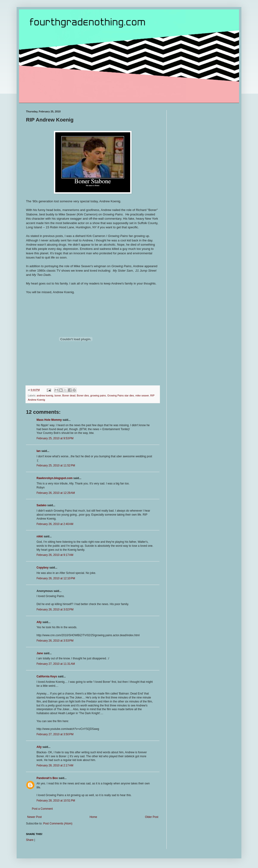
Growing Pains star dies (121, 395)
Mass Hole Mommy (49, 420)
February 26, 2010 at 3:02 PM (55, 609)
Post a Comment (42, 809)
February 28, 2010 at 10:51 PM (56, 801)
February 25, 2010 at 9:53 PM (55, 438)
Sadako (42, 505)
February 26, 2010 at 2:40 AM (55, 524)
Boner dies (83, 395)
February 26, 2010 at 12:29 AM (56, 493)
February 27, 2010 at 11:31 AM (56, 664)
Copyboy (42, 568)
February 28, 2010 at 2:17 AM (55, 765)
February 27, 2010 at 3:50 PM (55, 734)
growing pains (98, 395)
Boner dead (69, 395)
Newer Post (34, 817)
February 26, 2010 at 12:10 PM (56, 578)
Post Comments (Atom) (58, 824)
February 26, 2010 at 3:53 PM (55, 641)
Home (93, 817)
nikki (40, 536)
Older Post (152, 817)
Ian (39, 451)
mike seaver (142, 395)
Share (30, 840)
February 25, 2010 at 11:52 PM (56, 465)
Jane (40, 653)
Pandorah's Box (47, 778)
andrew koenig (45, 395)
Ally (39, 622)
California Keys (47, 676)
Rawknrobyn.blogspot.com (55, 478)
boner (58, 395)
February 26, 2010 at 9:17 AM (55, 555)
